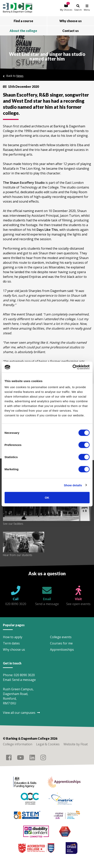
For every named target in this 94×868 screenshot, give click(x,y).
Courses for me (61, 643)
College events (61, 637)
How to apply (13, 637)
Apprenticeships (62, 650)
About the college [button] (23, 31)
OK (47, 498)
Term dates (11, 643)
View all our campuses (21, 713)
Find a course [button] (23, 21)
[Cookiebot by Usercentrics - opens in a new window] (72, 367)
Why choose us (14, 650)
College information (18, 744)
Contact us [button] (71, 31)
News (20, 76)
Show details (73, 485)
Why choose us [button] (71, 21)
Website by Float (76, 744)
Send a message (24, 680)
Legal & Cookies (48, 744)
